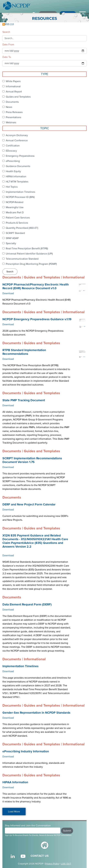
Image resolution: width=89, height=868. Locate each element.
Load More (14, 812)
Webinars (11, 123)
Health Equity (13, 171)
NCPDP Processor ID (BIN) (20, 197)
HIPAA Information (16, 177)
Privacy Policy (52, 864)
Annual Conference (17, 141)
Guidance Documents (18, 166)
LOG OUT (66, 864)
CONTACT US (40, 856)
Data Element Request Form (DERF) (27, 604)
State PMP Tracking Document (24, 400)
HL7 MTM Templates (17, 182)
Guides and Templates (18, 97)
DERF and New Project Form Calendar (29, 504)
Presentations (13, 117)
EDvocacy (11, 151)
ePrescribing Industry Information (26, 751)
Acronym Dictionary (17, 135)
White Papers (13, 81)
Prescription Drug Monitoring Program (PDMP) (31, 264)
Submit (67, 831)
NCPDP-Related (15, 202)
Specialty (11, 243)
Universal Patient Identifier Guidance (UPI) (29, 254)
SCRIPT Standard (15, 233)
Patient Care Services (18, 218)
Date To (7, 57)
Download (8, 293)
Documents (12, 102)
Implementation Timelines (20, 192)
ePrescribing (13, 161)
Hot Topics (12, 187)
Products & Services (17, 223)
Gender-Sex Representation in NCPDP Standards (36, 713)
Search (6, 32)
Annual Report (14, 92)
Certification (13, 146)
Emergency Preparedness (20, 156)
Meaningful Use (15, 207)
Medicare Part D (15, 213)
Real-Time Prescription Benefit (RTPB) (27, 249)
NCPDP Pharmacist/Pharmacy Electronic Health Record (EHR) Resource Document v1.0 (36, 286)
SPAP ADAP (12, 238)
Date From (8, 45)
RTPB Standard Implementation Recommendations (24, 352)
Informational (13, 86)
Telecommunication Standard (22, 259)
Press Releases (14, 112)
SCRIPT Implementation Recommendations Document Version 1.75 (32, 460)
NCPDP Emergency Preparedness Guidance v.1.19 (37, 319)
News (9, 107)
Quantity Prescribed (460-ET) (22, 228)
